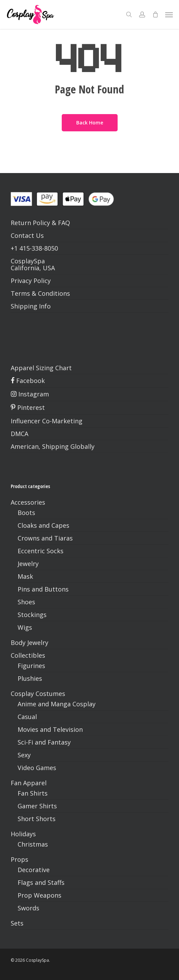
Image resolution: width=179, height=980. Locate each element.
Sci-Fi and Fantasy (44, 742)
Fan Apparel (29, 783)
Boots (26, 513)
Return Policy (30, 223)
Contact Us (27, 235)
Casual (27, 717)
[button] (169, 14)
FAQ (64, 223)
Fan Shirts (33, 793)
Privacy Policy (31, 281)
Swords (28, 908)
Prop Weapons (39, 895)
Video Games (37, 768)
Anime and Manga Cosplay (57, 704)
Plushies (30, 678)
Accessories (28, 502)
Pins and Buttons (43, 589)
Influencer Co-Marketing (47, 421)
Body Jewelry (29, 643)
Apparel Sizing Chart (41, 368)
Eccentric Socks (41, 551)
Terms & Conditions (40, 293)
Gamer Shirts (37, 806)
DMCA (19, 434)
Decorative (34, 870)
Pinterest (28, 407)
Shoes (26, 602)
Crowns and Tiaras (45, 538)
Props (19, 859)
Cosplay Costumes (38, 694)
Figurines (31, 666)
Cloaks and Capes (43, 525)
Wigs (25, 627)
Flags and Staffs (41, 882)
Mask (25, 576)
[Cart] (155, 14)
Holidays (23, 834)
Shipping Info (31, 306)
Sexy (24, 755)
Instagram (30, 394)
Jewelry (28, 564)
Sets (17, 923)
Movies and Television (50, 729)
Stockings (32, 615)
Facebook (28, 381)
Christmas (33, 844)
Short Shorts (37, 819)
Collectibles (28, 655)
